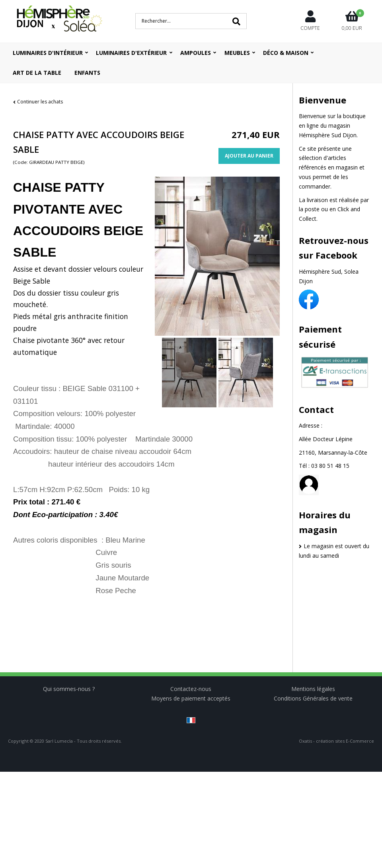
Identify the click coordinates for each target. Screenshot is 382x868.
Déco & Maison (286, 53)
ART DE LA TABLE (37, 73)
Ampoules (196, 53)
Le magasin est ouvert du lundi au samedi (334, 551)
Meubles (237, 53)
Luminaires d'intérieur (48, 53)
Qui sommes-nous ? (69, 689)
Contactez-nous (191, 689)
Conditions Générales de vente (313, 698)
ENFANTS (87, 73)
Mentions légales (313, 689)
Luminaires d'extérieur (131, 53)
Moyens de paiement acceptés (191, 698)
